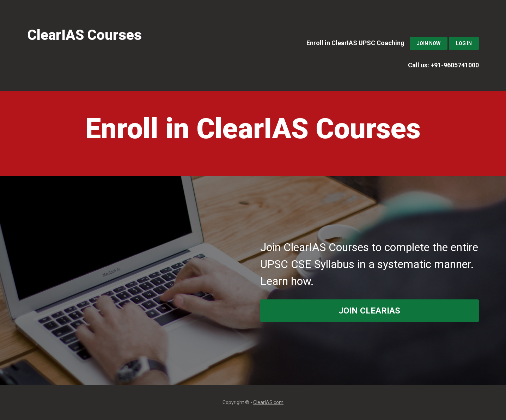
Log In (464, 43)
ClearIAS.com (268, 402)
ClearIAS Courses (85, 35)
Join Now (429, 43)
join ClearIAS (369, 311)
